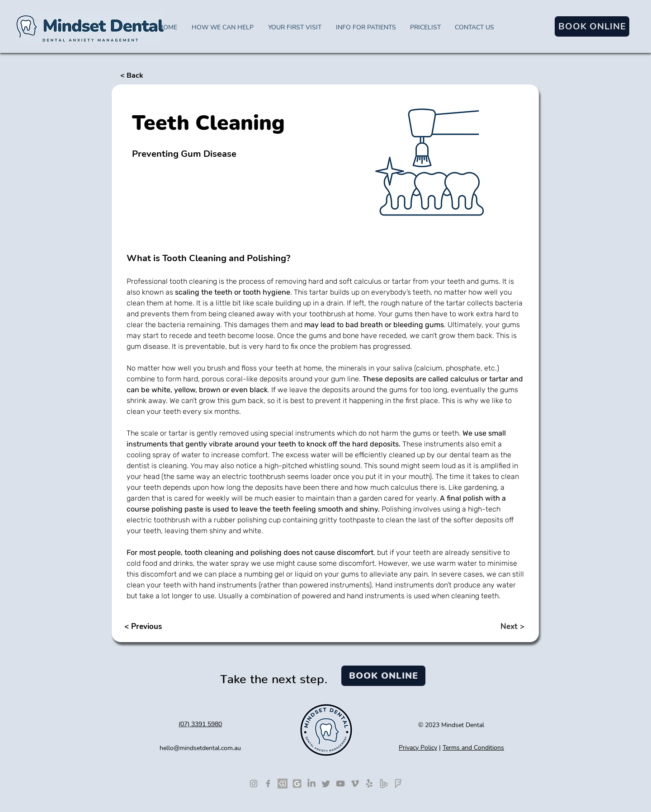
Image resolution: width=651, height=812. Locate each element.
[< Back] (150, 75)
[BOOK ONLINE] (592, 26)
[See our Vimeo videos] (355, 784)
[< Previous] (155, 626)
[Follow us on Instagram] (254, 784)
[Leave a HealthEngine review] (283, 784)
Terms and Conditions (473, 748)
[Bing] (384, 784)
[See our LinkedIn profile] (311, 784)
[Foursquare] (398, 784)
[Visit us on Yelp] (369, 784)
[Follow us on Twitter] (326, 784)
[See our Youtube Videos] (340, 784)
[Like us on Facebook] (268, 784)
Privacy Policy (418, 748)
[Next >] (497, 626)
